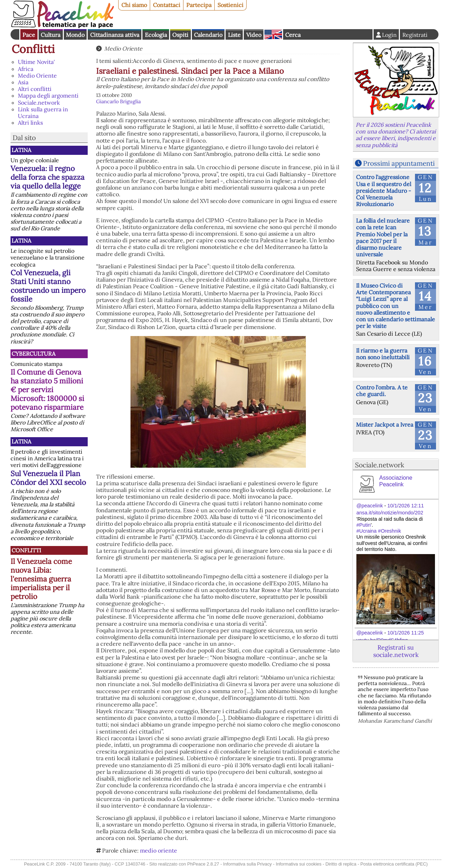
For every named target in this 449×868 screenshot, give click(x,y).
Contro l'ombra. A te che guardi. (382, 391)
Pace (29, 35)
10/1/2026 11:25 (406, 633)
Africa (26, 69)
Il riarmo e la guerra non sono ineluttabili (383, 354)
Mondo (75, 35)
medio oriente (159, 850)
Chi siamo (134, 5)
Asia (23, 82)
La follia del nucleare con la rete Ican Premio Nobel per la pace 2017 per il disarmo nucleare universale (383, 237)
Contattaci (167, 5)
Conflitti (33, 49)
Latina (21, 150)
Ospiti (180, 35)
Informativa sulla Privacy (247, 864)
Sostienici (230, 5)
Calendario (208, 35)
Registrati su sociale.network (396, 651)
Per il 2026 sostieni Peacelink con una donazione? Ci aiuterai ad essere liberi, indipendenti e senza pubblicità (396, 135)
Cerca (293, 35)
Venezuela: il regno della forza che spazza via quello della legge (48, 177)
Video (254, 35)
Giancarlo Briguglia (118, 101)
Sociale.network (39, 103)
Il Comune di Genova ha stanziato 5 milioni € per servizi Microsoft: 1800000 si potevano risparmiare (47, 390)
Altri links (30, 123)
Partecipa (199, 5)
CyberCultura (33, 354)
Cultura (51, 35)
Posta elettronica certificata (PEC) (394, 864)
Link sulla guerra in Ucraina (43, 113)
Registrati (415, 35)
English (273, 34)
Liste (234, 35)
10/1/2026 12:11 (406, 506)
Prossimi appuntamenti (399, 163)
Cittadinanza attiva (115, 35)
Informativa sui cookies (299, 864)
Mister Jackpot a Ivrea (385, 425)
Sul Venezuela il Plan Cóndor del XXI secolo (48, 478)
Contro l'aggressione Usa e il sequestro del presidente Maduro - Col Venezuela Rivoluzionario (384, 190)
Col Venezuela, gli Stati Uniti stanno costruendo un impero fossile (48, 286)
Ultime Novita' (36, 62)
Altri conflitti (35, 89)
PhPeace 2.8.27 (203, 864)
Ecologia (156, 35)
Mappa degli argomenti (48, 96)
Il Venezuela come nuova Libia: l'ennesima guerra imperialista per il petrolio (41, 579)
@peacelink (370, 506)
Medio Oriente (37, 75)
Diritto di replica (341, 864)
